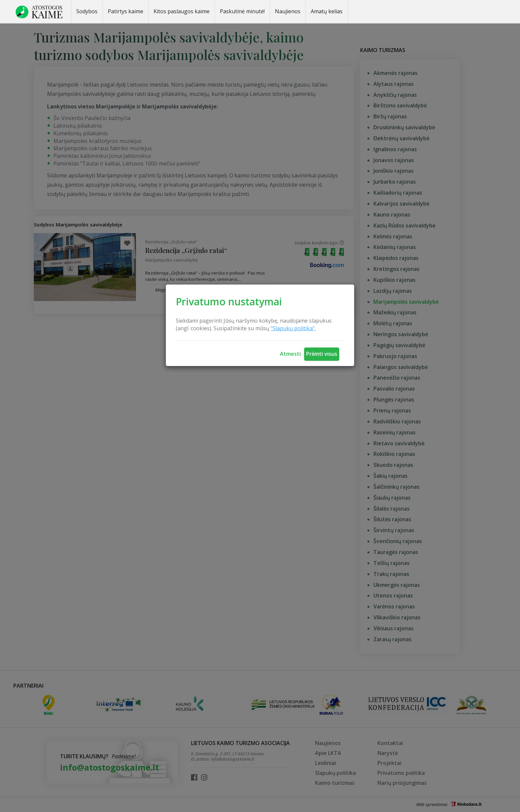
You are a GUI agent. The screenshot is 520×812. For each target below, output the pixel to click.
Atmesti (290, 354)
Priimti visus (322, 354)
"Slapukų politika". (293, 328)
